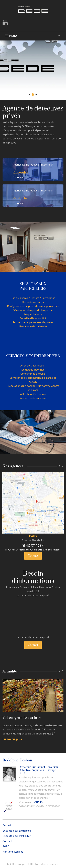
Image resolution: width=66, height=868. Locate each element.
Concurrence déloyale (33, 374)
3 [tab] (36, 95)
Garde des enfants (33, 302)
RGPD (6, 846)
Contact (32, 555)
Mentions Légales (13, 851)
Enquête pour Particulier (16, 835)
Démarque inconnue (33, 370)
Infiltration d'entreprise (33, 394)
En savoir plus (12, 739)
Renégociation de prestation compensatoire (33, 306)
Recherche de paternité (33, 326)
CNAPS (38, 802)
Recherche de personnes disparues (33, 322)
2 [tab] (33, 95)
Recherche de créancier (33, 398)
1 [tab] (30, 95)
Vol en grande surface (22, 717)
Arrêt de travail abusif (33, 366)
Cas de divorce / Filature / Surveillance (33, 298)
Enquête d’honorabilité (33, 318)
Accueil (7, 825)
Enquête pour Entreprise (17, 830)
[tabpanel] (33, 70)
